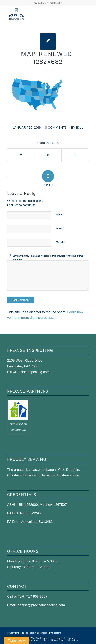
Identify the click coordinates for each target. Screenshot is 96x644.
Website (61, 242)
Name (60, 215)
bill (80, 127)
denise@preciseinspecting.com (41, 605)
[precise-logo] (40, 14)
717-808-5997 (37, 596)
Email (60, 228)
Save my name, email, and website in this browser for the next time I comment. (48, 258)
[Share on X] (48, 155)
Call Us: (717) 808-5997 (50, 3)
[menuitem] (39, 638)
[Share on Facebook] (21, 155)
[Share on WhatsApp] (75, 155)
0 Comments (56, 127)
